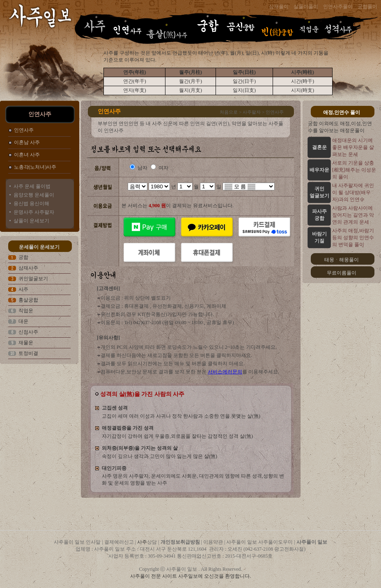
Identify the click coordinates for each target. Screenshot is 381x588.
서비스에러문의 (225, 372)
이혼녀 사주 (27, 155)
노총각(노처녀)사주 (35, 167)
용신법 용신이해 (31, 204)
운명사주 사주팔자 (34, 212)
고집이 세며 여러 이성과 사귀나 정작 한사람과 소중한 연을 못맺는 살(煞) (181, 416)
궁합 (23, 257)
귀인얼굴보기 (33, 279)
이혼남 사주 (27, 142)
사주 (23, 289)
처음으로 (229, 112)
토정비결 (28, 353)
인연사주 (24, 130)
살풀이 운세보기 (31, 221)
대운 (23, 321)
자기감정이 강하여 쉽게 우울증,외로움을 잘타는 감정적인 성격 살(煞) (177, 436)
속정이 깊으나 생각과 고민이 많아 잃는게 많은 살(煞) (160, 456)
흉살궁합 (28, 300)
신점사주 (28, 332)
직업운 (26, 311)
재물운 (26, 343)
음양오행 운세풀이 (34, 195)
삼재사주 (28, 268)
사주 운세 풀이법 (32, 186)
